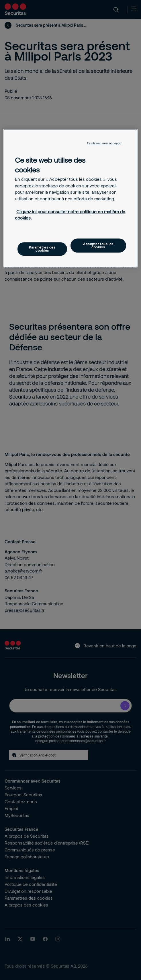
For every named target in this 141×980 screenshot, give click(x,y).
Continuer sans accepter (104, 143)
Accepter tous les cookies (98, 245)
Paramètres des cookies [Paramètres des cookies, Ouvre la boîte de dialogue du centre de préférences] (42, 249)
